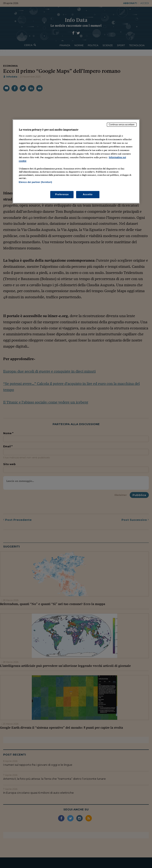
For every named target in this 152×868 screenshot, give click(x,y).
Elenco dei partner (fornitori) (36, 182)
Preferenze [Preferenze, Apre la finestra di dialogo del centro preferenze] (62, 195)
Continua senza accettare (122, 124)
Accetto (88, 195)
